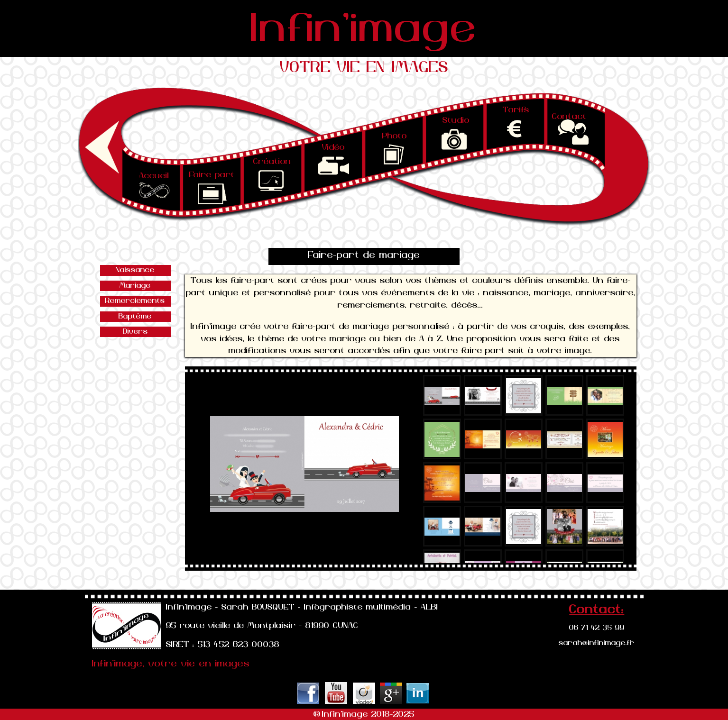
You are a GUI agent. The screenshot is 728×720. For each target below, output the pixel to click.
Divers (135, 332)
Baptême (135, 316)
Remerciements (135, 301)
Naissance (135, 270)
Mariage (135, 286)
